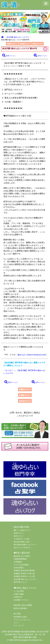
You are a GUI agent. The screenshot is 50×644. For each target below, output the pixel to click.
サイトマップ (19, 626)
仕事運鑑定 (18, 562)
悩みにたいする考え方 (22, 548)
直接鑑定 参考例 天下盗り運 (24, 573)
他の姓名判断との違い (22, 542)
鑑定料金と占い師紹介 (22, 556)
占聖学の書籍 (19, 594)
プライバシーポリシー (22, 620)
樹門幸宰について (20, 582)
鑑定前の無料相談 (20, 608)
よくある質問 (19, 591)
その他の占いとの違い (22, 539)
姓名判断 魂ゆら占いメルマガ (18, 37)
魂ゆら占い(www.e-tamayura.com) (32, 355)
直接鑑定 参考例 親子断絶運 (24, 570)
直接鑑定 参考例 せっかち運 (24, 576)
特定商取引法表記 (20, 617)
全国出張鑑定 (19, 568)
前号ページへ (9, 55)
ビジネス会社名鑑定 (21, 565)
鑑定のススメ (12, 44)
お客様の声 (18, 597)
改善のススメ (25, 44)
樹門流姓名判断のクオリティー (25, 545)
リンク (16, 623)
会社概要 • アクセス (21, 600)
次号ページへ (41, 55)
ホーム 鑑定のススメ (22, 530)
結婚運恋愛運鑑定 (20, 559)
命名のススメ (37, 44)
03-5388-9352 (11, 634)
